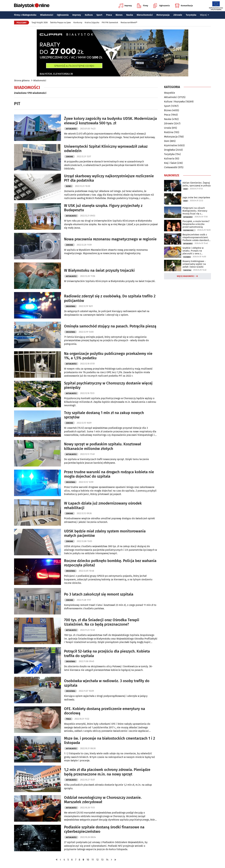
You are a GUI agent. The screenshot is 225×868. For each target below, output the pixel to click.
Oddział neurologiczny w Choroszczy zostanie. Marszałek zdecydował (103, 800)
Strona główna (22, 80)
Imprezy (125, 6)
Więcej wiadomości (186, 276)
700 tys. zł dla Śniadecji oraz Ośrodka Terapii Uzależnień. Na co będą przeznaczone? (102, 622)
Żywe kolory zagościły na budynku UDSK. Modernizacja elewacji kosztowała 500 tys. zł (110, 121)
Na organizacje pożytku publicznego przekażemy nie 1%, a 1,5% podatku (108, 356)
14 (107, 860)
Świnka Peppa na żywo (61, 22)
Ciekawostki (171, 167)
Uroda (168, 128)
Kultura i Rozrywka (174, 102)
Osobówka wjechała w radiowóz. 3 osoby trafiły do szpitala (107, 683)
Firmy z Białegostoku (25, 15)
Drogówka (71, 306)
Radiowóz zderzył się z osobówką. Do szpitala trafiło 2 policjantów (110, 298)
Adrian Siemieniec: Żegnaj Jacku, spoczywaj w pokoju (197, 184)
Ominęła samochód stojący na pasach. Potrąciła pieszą (110, 326)
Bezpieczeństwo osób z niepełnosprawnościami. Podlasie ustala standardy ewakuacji (196, 237)
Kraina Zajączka (92, 22)
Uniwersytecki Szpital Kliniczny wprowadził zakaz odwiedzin (106, 149)
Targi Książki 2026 (40, 22)
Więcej (205, 15)
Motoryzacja (163, 15)
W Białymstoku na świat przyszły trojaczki (99, 270)
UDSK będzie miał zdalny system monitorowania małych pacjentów (105, 533)
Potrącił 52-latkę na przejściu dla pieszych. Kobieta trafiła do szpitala (107, 654)
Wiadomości (47, 15)
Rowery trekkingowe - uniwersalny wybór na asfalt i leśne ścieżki (194, 264)
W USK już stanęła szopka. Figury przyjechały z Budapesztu (103, 208)
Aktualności (71, 129)
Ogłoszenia (161, 6)
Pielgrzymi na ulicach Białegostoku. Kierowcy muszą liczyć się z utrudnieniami (195, 211)
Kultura (89, 15)
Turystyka (191, 15)
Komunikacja (184, 6)
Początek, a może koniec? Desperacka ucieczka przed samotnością (196, 224)
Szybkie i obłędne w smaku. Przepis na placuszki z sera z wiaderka (193, 251)
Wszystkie (170, 93)
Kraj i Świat (170, 163)
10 (88, 860)
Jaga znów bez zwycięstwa (196, 197)
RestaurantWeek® (129, 22)
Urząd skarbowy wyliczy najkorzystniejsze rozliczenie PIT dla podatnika (109, 178)
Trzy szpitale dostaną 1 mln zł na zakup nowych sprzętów (104, 415)
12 (97, 860)
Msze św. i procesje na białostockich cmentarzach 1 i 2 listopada (110, 741)
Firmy (143, 6)
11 (93, 860)
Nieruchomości (145, 15)
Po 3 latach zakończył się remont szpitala (99, 594)
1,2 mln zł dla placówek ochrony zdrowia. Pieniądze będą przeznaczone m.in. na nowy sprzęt (107, 772)
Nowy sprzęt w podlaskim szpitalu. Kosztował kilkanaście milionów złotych (103, 446)
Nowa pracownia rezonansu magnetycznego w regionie (110, 239)
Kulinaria (169, 159)
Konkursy (78, 22)
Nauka (130, 15)
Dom (167, 141)
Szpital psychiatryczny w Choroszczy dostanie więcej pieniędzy (108, 385)
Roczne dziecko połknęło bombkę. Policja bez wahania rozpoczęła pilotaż (110, 563)
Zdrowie (178, 15)
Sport (99, 15)
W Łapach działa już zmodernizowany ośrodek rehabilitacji (103, 506)
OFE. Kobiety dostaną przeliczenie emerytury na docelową (105, 711)
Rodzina (169, 132)
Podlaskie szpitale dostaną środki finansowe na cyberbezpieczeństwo (104, 829)
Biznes (119, 15)
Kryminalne (171, 145)
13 (102, 860)
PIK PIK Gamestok (110, 22)
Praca (109, 15)
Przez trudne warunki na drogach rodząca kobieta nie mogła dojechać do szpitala (109, 474)
